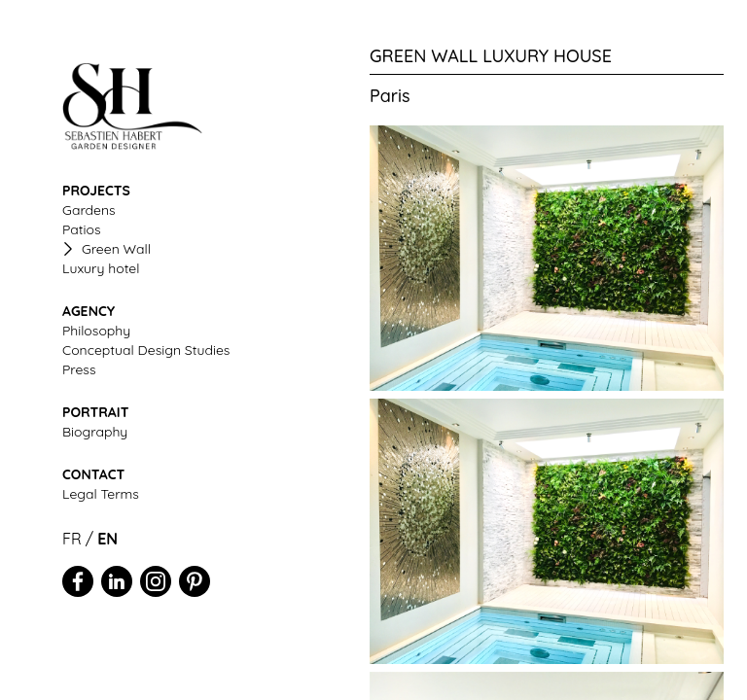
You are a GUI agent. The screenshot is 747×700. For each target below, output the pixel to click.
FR (72, 539)
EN (107, 539)
